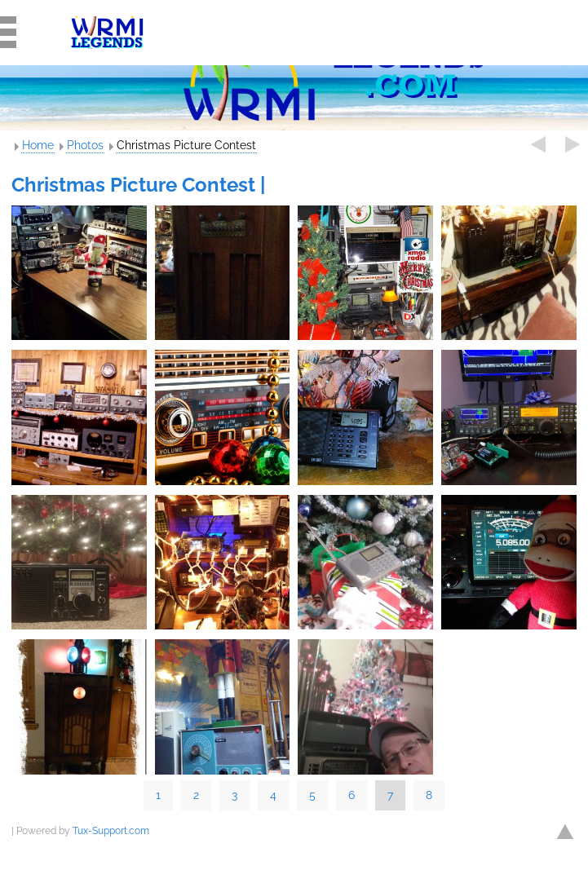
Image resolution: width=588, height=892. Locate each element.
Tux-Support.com (111, 831)
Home (38, 145)
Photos (85, 145)
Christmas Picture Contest (186, 145)
